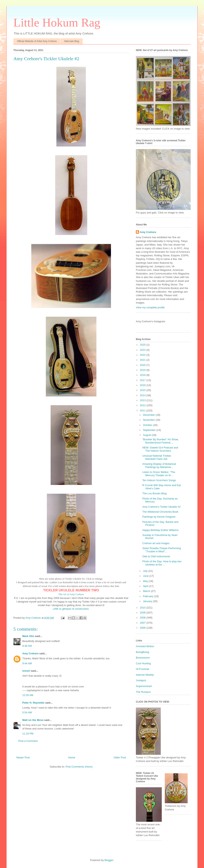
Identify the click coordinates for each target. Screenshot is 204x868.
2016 (143, 385)
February (149, 596)
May (146, 581)
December (149, 415)
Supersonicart (144, 686)
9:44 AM (27, 663)
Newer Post (23, 757)
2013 (143, 400)
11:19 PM (28, 734)
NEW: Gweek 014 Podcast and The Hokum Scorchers (160, 449)
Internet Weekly (145, 675)
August (147, 435)
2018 (143, 375)
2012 (143, 405)
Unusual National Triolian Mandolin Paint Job (157, 457)
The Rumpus (143, 692)
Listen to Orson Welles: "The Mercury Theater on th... (159, 474)
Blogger (109, 860)
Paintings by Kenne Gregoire (159, 517)
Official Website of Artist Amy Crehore (37, 41)
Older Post (120, 757)
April (146, 586)
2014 (143, 395)
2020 (143, 365)
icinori (26, 671)
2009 (143, 613)
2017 (143, 380)
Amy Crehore (30, 653)
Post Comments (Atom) (79, 767)
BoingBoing (143, 652)
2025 (143, 345)
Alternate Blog (72, 41)
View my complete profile (150, 307)
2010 (143, 608)
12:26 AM (28, 695)
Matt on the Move (33, 720)
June (146, 576)
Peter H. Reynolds (33, 703)
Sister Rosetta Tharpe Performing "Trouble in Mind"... (161, 550)
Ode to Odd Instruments (156, 556)
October (148, 425)
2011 (143, 410)
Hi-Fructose (143, 669)
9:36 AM (27, 646)
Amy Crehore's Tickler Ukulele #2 (161, 507)
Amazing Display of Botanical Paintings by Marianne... (159, 465)
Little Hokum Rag (57, 23)
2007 (143, 623)
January (148, 601)
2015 (143, 390)
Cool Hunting (143, 663)
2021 (143, 360)
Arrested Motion (145, 646)
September (150, 430)
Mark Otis (28, 636)
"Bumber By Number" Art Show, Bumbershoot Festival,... (160, 441)
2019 (143, 370)
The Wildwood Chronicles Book (160, 512)
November (149, 420)
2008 (143, 618)
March (147, 591)
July (146, 571)
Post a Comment (28, 741)
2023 (143, 350)
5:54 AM (27, 712)
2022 (143, 355)
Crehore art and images (156, 543)
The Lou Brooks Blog (154, 493)
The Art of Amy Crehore (71, 594)
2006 (143, 628)
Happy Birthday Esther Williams (160, 530)
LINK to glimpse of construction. (71, 609)
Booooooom (143, 658)
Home (72, 757)
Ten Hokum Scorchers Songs (159, 480)
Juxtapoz (141, 680)
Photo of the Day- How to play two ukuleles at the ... (162, 563)
